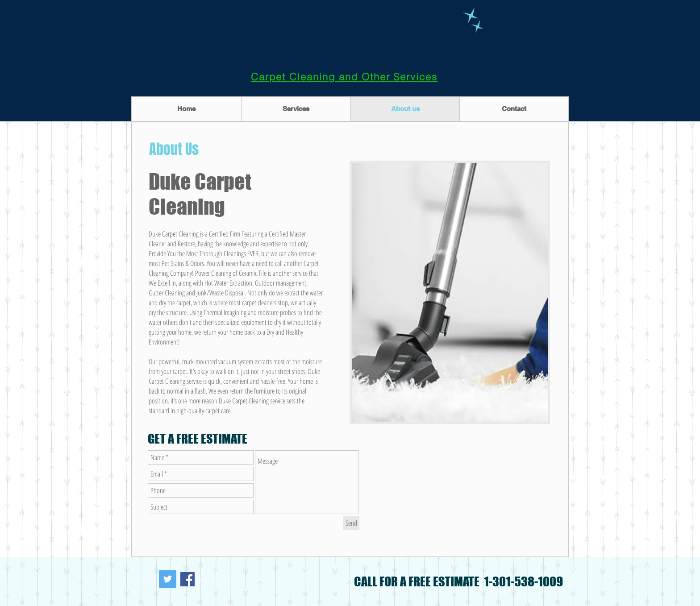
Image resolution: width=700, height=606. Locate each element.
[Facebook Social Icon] (187, 579)
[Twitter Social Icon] (168, 579)
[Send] (351, 523)
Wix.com (266, 579)
